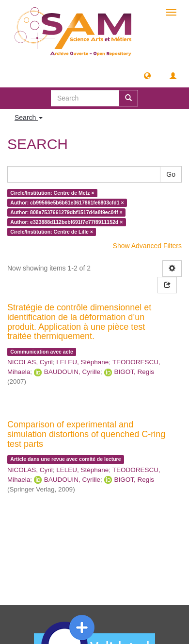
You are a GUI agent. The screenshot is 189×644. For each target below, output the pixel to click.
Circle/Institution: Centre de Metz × (52, 193)
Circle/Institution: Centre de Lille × (52, 232)
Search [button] (29, 118)
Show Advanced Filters (147, 246)
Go (171, 174)
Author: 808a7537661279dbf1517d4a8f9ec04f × (66, 212)
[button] (147, 75)
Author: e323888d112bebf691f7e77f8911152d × (66, 222)
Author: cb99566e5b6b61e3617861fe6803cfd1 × (67, 203)
